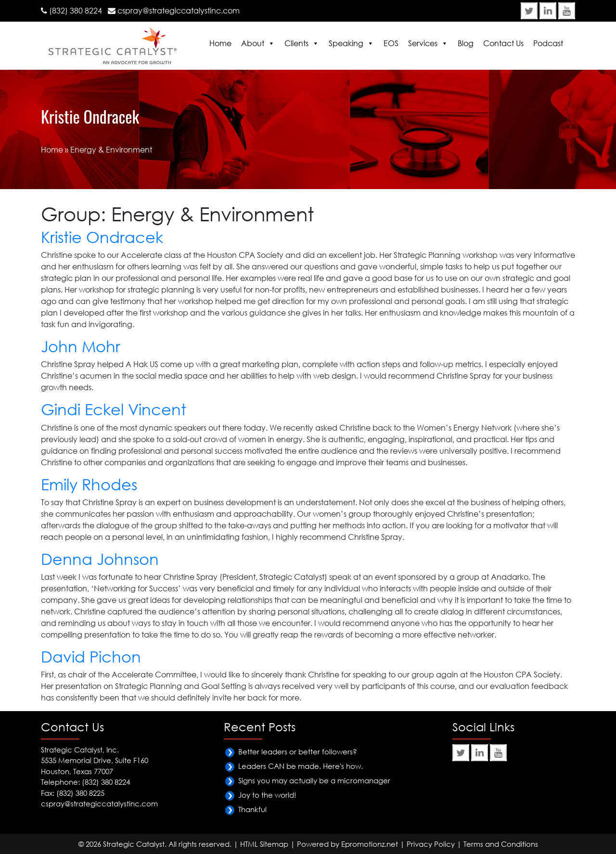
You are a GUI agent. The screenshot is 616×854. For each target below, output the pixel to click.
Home (220, 43)
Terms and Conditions (501, 844)
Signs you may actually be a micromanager (314, 780)
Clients (296, 43)
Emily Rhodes (89, 484)
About (253, 43)
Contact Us (503, 43)
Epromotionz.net (370, 844)
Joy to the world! (267, 795)
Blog (466, 43)
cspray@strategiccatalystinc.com (179, 11)
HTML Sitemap (264, 844)
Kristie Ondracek (102, 237)
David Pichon (91, 656)
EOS (391, 43)
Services (423, 43)
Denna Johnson (100, 559)
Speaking (346, 43)
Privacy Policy (431, 844)
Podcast (548, 43)
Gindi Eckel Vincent (114, 409)
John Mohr (81, 346)
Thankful (252, 809)
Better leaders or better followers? (298, 752)
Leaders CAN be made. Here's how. (301, 766)
